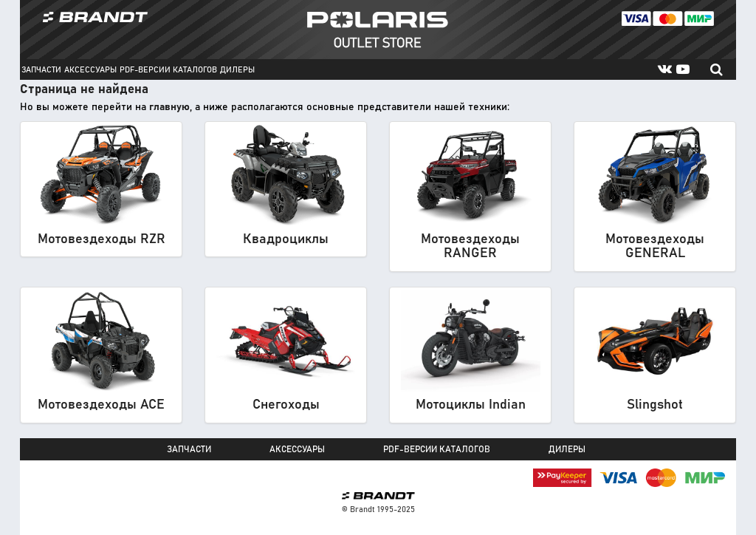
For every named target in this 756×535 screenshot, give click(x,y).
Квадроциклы (286, 239)
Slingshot (655, 405)
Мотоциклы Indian (471, 405)
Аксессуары (90, 70)
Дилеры (237, 70)
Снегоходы (286, 405)
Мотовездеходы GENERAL (655, 247)
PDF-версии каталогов (168, 70)
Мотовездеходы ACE (101, 405)
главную (169, 107)
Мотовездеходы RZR (102, 239)
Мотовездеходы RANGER (470, 247)
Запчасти (41, 70)
